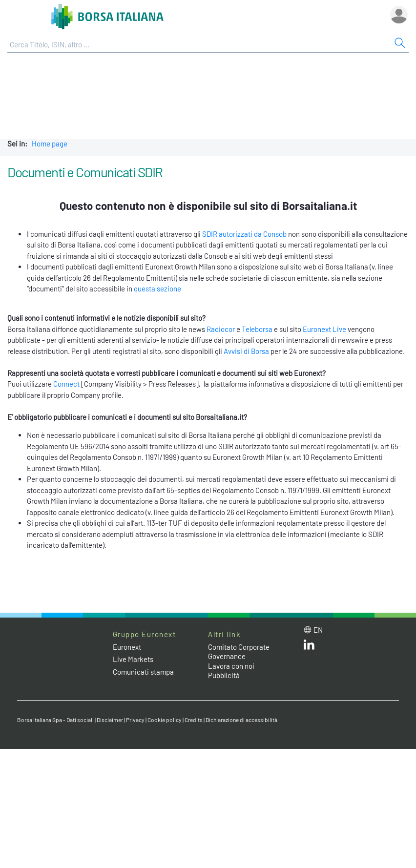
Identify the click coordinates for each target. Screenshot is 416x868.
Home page (50, 144)
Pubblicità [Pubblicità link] (224, 675)
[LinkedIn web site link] (309, 647)
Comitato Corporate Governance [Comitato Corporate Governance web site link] (239, 652)
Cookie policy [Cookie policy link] (165, 720)
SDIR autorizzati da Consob (244, 234)
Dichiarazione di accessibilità (241, 720)
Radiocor (221, 329)
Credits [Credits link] (194, 720)
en (318, 630)
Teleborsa (257, 329)
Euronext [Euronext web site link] (127, 647)
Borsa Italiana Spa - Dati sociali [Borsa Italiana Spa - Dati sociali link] (55, 720)
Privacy (135, 720)
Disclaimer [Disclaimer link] (110, 720)
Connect (66, 384)
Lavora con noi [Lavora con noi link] (231, 666)
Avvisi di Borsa (246, 351)
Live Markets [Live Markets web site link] (133, 659)
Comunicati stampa (143, 672)
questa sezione (157, 289)
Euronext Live (324, 329)
